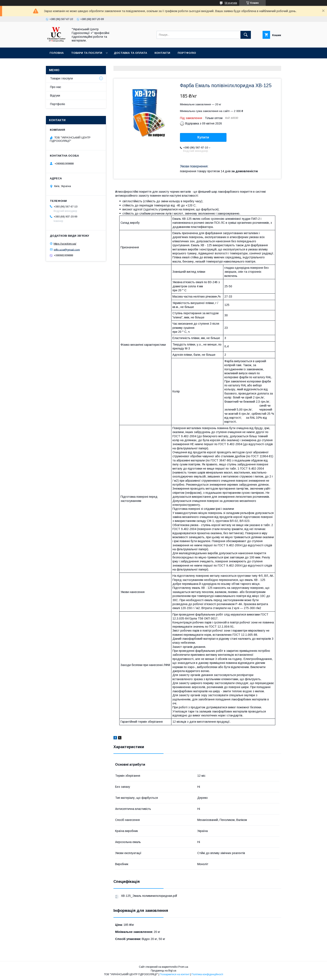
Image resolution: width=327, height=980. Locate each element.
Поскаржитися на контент (175, 974)
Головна (57, 53)
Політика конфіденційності (207, 974)
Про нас (56, 87)
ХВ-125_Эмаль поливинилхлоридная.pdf (149, 896)
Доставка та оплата (130, 53)
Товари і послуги (61, 78)
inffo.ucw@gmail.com (67, 249)
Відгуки (55, 95)
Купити (203, 137)
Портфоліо (187, 53)
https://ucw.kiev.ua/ (65, 244)
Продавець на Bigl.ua (163, 971)
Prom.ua (183, 967)
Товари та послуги (87, 53)
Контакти (162, 53)
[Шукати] (246, 35)
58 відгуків (231, 3)
